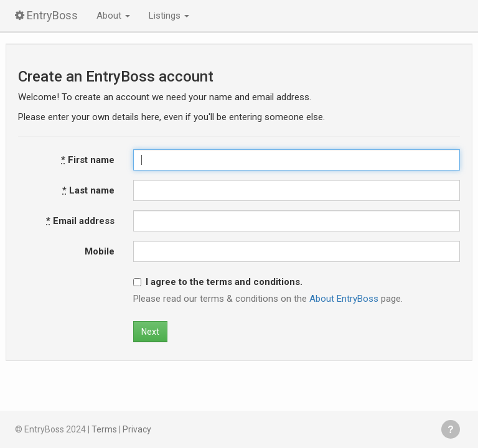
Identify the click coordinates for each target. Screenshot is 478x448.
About (113, 16)
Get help (451, 429)
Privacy (137, 429)
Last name (88, 190)
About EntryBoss (344, 299)
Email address (80, 221)
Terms (104, 429)
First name (88, 160)
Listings (169, 16)
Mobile (100, 251)
